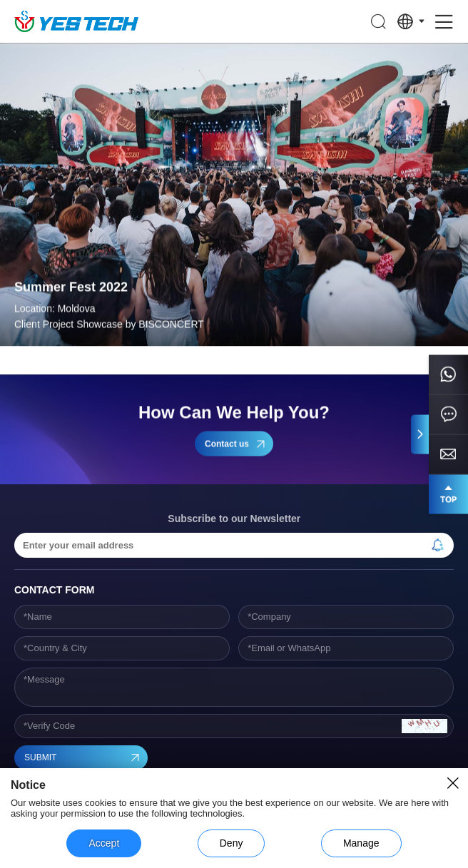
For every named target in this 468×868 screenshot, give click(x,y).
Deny (232, 843)
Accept (104, 843)
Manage (361, 843)
